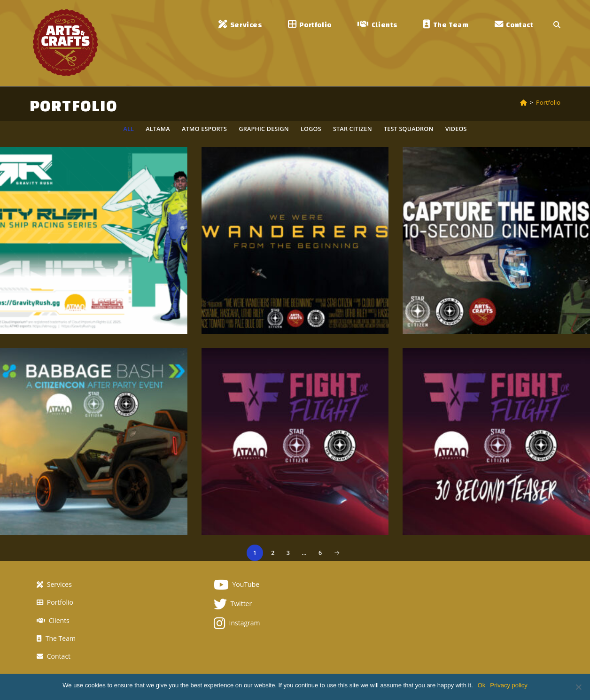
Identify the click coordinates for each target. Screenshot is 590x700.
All (128, 129)
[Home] (524, 102)
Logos (311, 129)
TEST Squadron (408, 129)
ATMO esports (204, 129)
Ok (482, 685)
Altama (158, 129)
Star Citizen (353, 129)
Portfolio (548, 102)
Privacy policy (508, 685)
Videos (456, 129)
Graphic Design (264, 129)
